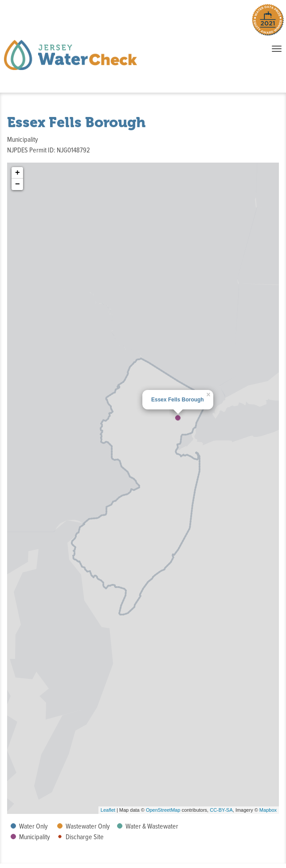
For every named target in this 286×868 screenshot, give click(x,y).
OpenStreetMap (163, 810)
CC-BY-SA (221, 810)
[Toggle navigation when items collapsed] (277, 49)
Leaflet (108, 810)
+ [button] (18, 173)
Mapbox (268, 810)
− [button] (18, 184)
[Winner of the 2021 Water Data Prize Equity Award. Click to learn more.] (268, 21)
